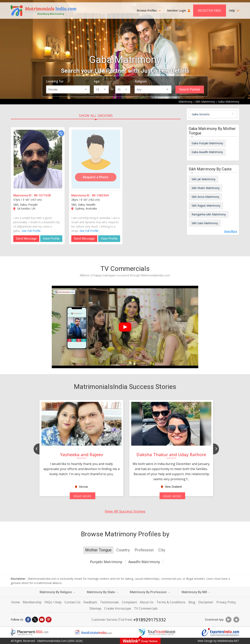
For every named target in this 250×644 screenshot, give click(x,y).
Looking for (55, 81)
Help (234, 10)
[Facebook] (28, 620)
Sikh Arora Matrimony (205, 197)
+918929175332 (150, 620)
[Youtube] (42, 620)
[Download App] (229, 620)
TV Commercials (146, 608)
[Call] (61, 133)
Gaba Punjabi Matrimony (207, 143)
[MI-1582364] (96, 159)
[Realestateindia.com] (93, 632)
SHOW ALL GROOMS (96, 116)
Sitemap (95, 608)
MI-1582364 (100, 195)
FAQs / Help (53, 602)
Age (97, 81)
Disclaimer (206, 602)
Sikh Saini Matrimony (205, 223)
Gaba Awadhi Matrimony (207, 152)
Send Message (26, 239)
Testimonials (109, 602)
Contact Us (72, 602)
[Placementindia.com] (29, 632)
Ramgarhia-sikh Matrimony (209, 214)
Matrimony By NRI (196, 592)
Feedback (90, 602)
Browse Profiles (149, 10)
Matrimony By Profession (150, 592)
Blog (192, 602)
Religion (141, 81)
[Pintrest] (49, 620)
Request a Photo (96, 177)
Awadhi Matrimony (144, 562)
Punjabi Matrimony (106, 562)
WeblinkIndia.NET (228, 641)
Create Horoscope (118, 608)
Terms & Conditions (171, 602)
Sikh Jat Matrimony (204, 179)
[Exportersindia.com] (221, 632)
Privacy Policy (226, 602)
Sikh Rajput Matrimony (206, 206)
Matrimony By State (103, 592)
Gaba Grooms (201, 114)
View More (231, 231)
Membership (32, 602)
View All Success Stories (125, 511)
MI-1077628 (42, 195)
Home (16, 602)
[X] (35, 620)
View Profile (51, 239)
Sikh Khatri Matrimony (206, 188)
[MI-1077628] (38, 159)
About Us (147, 602)
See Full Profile (31, 231)
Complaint (129, 602)
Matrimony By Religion (57, 592)
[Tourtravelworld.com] (157, 632)
